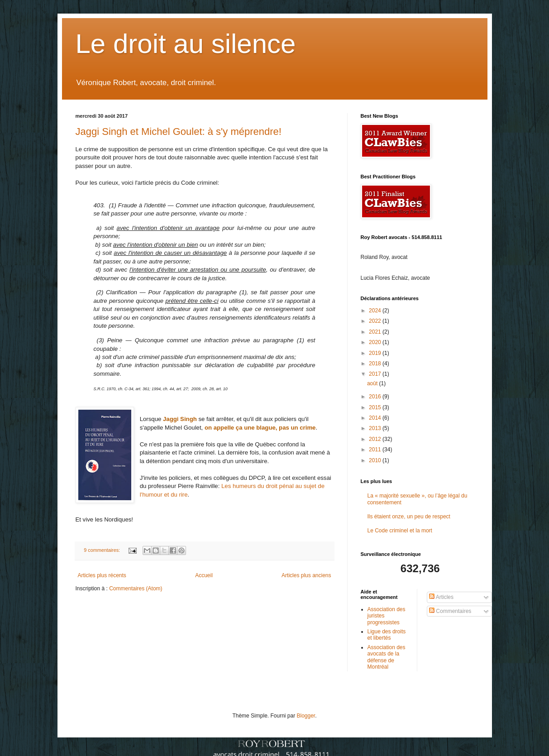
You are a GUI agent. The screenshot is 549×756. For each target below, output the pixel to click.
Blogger (306, 716)
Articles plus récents (102, 575)
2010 (376, 460)
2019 (376, 353)
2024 (376, 311)
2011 (376, 450)
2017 (376, 374)
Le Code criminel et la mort (400, 531)
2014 (376, 418)
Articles (441, 597)
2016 (376, 397)
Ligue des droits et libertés (387, 635)
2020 (376, 342)
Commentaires (450, 611)
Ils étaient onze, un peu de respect (409, 517)
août (373, 383)
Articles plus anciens (306, 575)
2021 (376, 332)
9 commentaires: (103, 550)
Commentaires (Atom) (136, 589)
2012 (376, 439)
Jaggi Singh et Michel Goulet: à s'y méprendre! (179, 132)
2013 (376, 428)
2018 (376, 364)
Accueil (204, 575)
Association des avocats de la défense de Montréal (387, 657)
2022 (376, 321)
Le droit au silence (186, 44)
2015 (376, 407)
